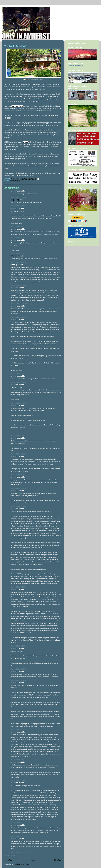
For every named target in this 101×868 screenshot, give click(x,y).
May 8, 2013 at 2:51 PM (18, 488)
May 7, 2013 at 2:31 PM (18, 227)
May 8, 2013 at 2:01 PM (18, 454)
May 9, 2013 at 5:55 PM (18, 823)
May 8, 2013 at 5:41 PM (18, 730)
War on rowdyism (15, 181)
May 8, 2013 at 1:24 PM (18, 382)
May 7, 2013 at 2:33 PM (18, 238)
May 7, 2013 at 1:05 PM (18, 197)
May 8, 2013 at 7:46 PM (18, 760)
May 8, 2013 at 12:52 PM (19, 304)
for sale (25, 142)
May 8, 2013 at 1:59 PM (18, 436)
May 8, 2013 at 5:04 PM (18, 587)
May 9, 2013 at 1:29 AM (18, 781)
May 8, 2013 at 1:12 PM (18, 317)
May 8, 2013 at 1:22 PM (18, 374)
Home (33, 860)
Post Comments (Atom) (21, 864)
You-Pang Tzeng (17, 106)
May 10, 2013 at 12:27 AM (19, 852)
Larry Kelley (15, 200)
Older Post (58, 860)
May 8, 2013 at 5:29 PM (18, 680)
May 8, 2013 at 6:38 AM (18, 285)
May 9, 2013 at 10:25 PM (19, 836)
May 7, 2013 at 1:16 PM (18, 206)
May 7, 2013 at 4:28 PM (18, 262)
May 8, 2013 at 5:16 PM (18, 646)
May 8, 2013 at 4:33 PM (18, 506)
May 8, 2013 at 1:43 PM (18, 403)
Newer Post (8, 860)
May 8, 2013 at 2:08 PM (18, 475)
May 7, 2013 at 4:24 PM (18, 254)
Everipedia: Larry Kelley (75, 66)
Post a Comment (10, 855)
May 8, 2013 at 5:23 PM (18, 669)
